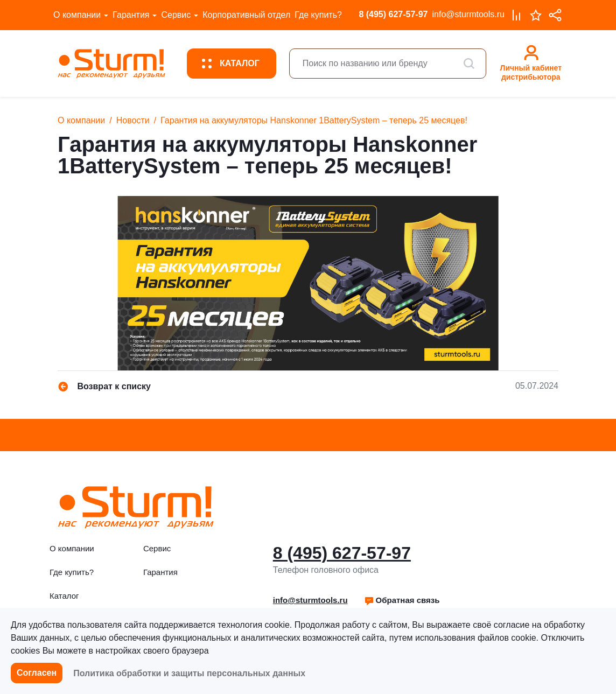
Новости (133, 120)
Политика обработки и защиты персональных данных (189, 673)
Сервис (176, 15)
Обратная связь (402, 600)
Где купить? (318, 15)
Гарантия (131, 15)
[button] (402, 600)
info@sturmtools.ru (468, 14)
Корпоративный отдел (246, 15)
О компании (77, 15)
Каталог (64, 596)
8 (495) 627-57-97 (393, 14)
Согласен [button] (37, 673)
